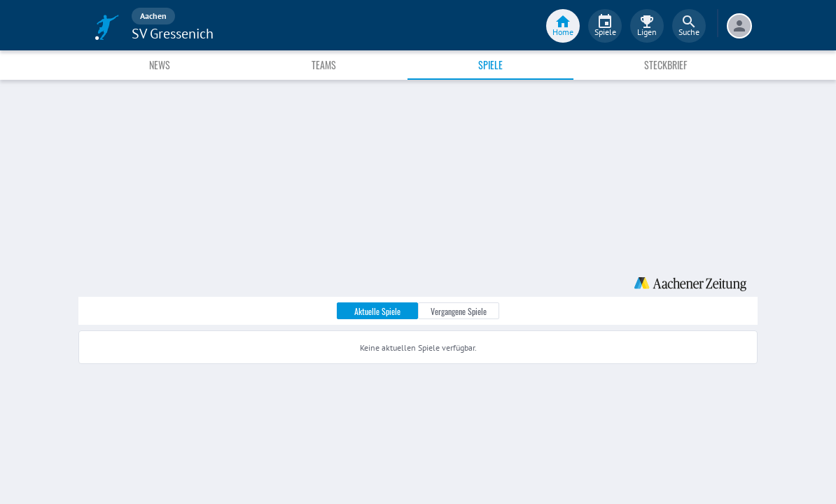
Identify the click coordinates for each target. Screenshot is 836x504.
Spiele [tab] (490, 65)
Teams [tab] (324, 65)
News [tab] (160, 65)
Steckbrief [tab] (666, 65)
